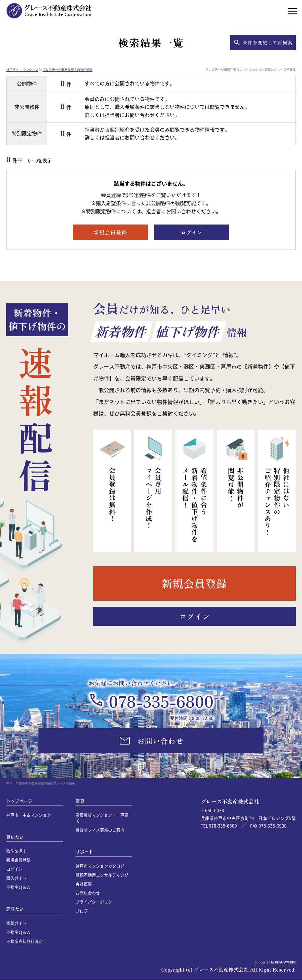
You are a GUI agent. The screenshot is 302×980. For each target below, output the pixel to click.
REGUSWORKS (285, 962)
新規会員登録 (18, 860)
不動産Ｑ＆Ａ (18, 887)
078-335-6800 (161, 701)
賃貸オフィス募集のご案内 (100, 830)
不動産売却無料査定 (25, 941)
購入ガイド (16, 878)
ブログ (82, 911)
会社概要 (84, 884)
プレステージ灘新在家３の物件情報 (68, 70)
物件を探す (16, 851)
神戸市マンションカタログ (100, 866)
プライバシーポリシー (96, 902)
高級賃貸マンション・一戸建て (102, 818)
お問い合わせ (88, 893)
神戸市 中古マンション (22, 70)
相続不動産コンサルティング (102, 875)
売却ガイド (16, 923)
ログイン (14, 869)
